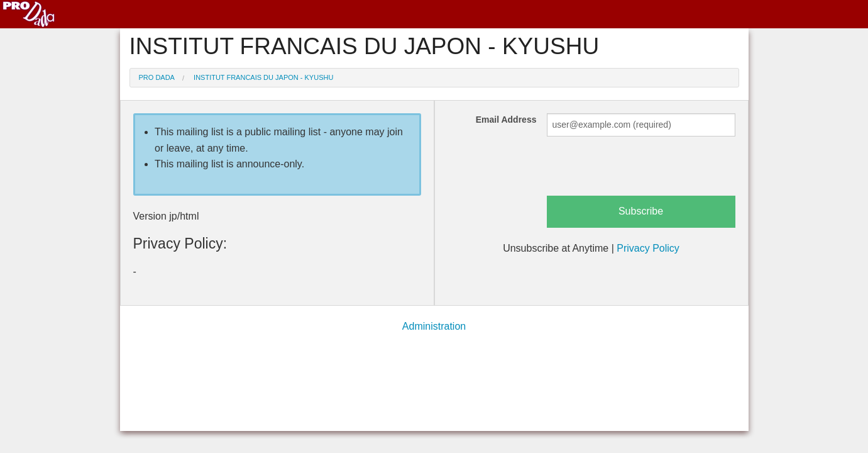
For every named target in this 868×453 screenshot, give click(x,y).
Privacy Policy (648, 248)
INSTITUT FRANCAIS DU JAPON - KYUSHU (263, 77)
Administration (434, 326)
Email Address (506, 120)
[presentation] (642, 171)
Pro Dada (157, 77)
